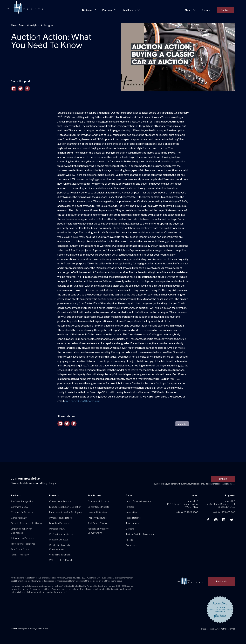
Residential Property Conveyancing (60, 547)
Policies (130, 540)
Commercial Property (22, 512)
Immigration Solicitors (60, 518)
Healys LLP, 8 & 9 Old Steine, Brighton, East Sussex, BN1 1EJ (219, 504)
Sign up (223, 479)
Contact (225, 10)
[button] (89, 10)
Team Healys (132, 523)
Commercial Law (19, 507)
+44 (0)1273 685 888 (224, 512)
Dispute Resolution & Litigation (27, 523)
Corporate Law (19, 518)
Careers (130, 529)
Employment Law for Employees (66, 512)
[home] (25, 8)
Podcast (130, 507)
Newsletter (131, 512)
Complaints (132, 545)
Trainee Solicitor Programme (140, 534)
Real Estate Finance (21, 549)
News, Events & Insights (25, 25)
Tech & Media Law (20, 555)
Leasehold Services (59, 523)
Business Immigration (22, 501)
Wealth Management (60, 555)
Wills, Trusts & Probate (61, 560)
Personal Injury (57, 529)
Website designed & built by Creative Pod (30, 629)
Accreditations (133, 518)
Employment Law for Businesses (21, 531)
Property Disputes (59, 540)
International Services (22, 538)
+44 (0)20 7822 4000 (187, 512)
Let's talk (221, 581)
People (206, 10)
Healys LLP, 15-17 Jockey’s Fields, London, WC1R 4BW (182, 504)
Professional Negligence (23, 544)
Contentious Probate (60, 501)
